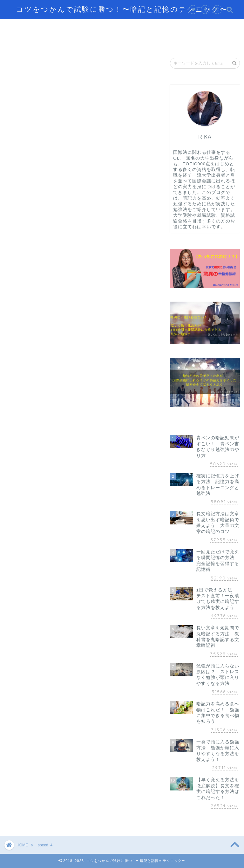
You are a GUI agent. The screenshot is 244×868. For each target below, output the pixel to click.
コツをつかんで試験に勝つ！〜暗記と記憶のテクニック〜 (122, 9)
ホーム (22, 27)
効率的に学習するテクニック (140, 27)
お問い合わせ (106, 41)
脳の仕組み (202, 27)
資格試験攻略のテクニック (45, 41)
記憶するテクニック (68, 27)
